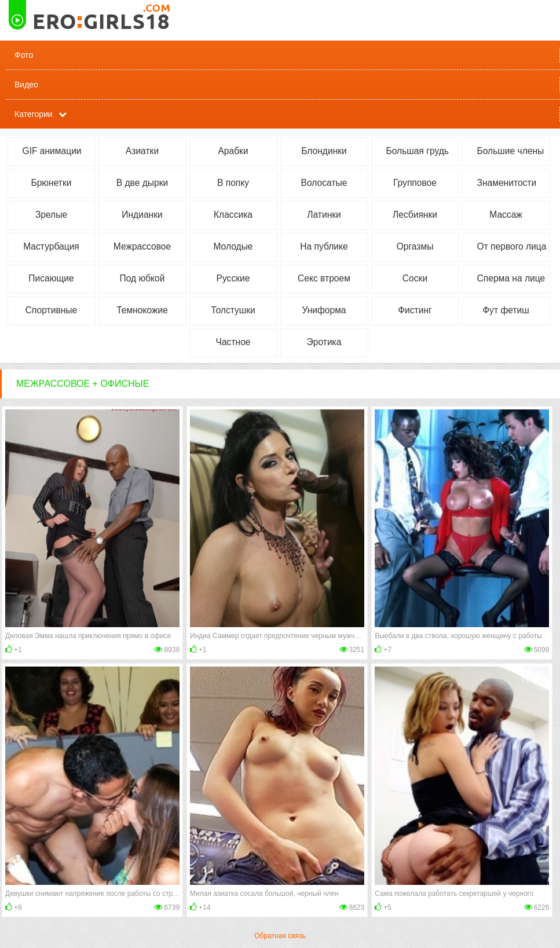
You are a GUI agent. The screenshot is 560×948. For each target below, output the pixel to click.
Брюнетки (51, 183)
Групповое (415, 183)
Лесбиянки (415, 215)
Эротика (324, 342)
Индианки (142, 215)
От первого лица (512, 246)
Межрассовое (142, 246)
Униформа (324, 310)
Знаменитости (507, 183)
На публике (324, 246)
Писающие (51, 278)
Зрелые (51, 215)
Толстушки (233, 310)
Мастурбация (51, 246)
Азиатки (142, 151)
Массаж (506, 215)
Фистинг (415, 310)
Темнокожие (142, 310)
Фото (24, 55)
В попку (233, 183)
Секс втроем (324, 278)
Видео (26, 85)
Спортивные (51, 310)
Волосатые (324, 183)
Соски (415, 278)
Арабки (233, 151)
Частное (233, 342)
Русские (233, 278)
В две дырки (142, 183)
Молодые (233, 246)
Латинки (324, 215)
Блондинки (324, 151)
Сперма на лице (511, 278)
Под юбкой (142, 278)
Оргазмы (415, 246)
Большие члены (511, 151)
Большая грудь (418, 151)
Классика (233, 215)
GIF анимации (52, 151)
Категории (34, 114)
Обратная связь (280, 936)
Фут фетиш (506, 310)
